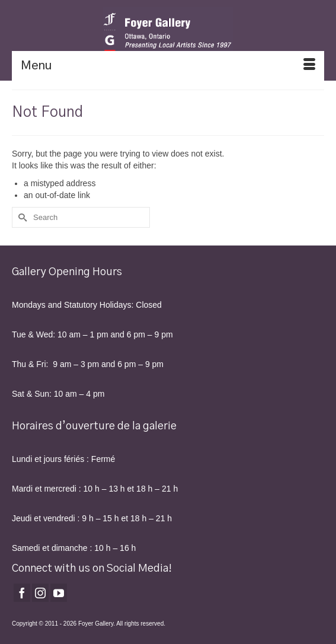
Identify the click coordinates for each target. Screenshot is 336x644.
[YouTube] (59, 593)
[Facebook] (22, 593)
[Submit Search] (21, 217)
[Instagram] (40, 593)
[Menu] (168, 66)
